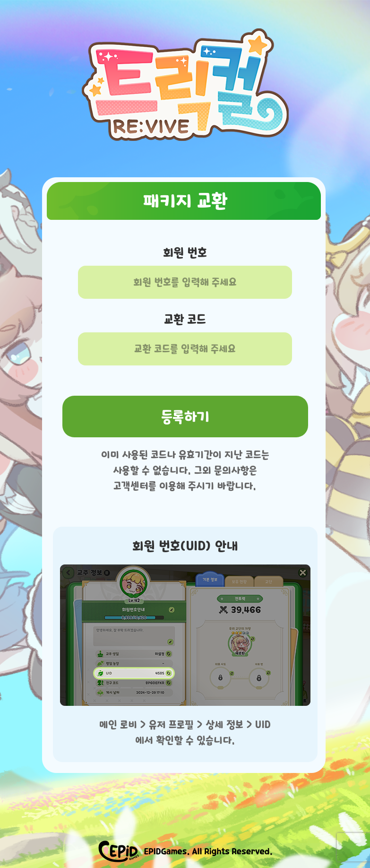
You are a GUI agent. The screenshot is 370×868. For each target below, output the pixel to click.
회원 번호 (185, 253)
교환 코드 (185, 319)
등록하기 (185, 417)
